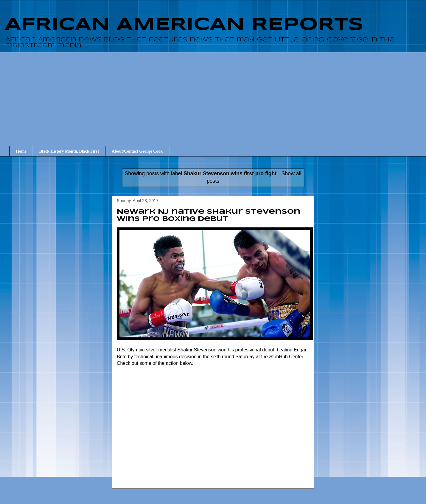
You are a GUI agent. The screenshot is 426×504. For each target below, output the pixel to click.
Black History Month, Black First (69, 151)
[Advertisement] (217, 94)
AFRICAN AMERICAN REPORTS (184, 25)
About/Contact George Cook (137, 151)
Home (21, 151)
